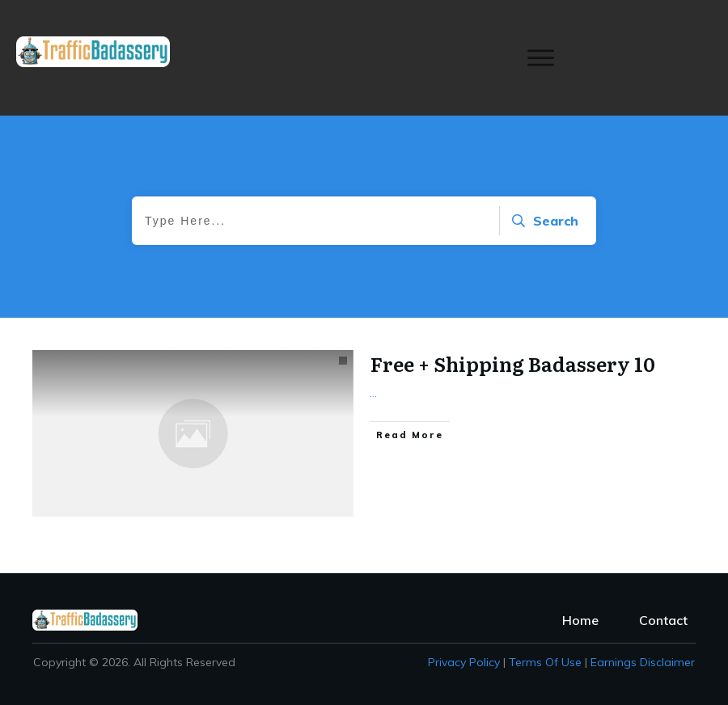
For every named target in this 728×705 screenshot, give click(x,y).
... (373, 393)
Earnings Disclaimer (643, 662)
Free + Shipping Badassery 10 (513, 363)
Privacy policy (464, 662)
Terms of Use (545, 662)
